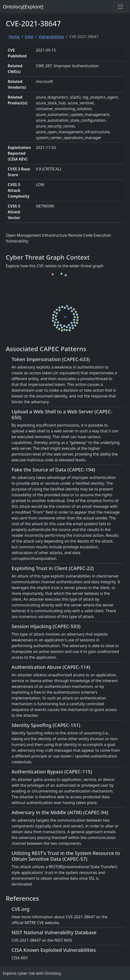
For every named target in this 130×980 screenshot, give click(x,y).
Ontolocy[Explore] (23, 7)
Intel (29, 37)
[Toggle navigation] (120, 7)
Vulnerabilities (51, 37)
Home (14, 37)
